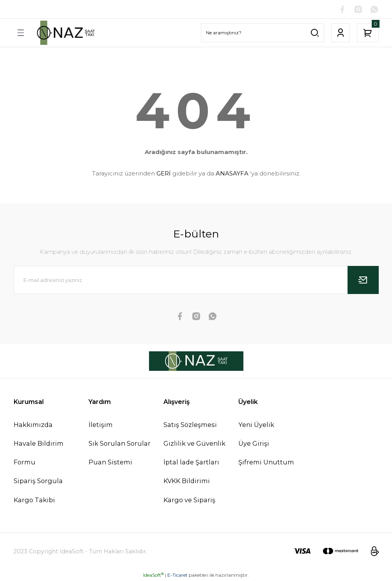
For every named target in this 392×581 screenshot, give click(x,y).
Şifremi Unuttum (266, 462)
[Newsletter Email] (196, 280)
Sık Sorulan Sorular (120, 444)
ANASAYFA (232, 174)
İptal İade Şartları (191, 462)
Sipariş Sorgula (38, 481)
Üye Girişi (254, 444)
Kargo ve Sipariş (189, 500)
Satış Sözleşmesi (190, 425)
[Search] (263, 33)
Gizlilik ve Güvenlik (194, 444)
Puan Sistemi (110, 462)
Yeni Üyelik (256, 425)
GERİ (164, 174)
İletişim (101, 425)
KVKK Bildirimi (187, 481)
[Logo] (65, 33)
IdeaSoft (153, 575)
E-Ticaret (177, 575)
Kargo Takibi (34, 500)
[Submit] (363, 280)
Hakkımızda (33, 425)
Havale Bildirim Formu (39, 453)
